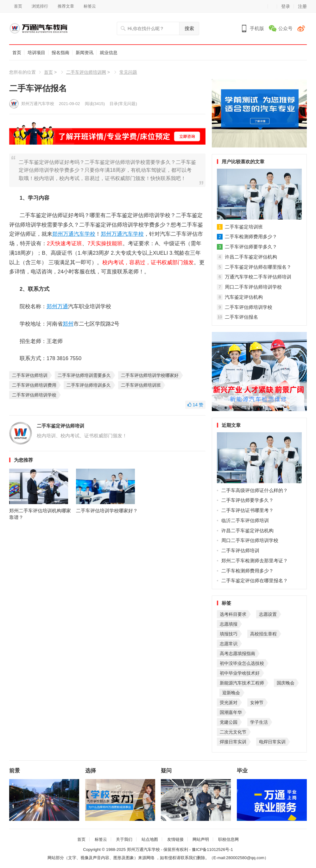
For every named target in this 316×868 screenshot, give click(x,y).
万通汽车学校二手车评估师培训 (258, 277)
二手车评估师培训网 (86, 72)
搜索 (189, 28)
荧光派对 (229, 703)
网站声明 (201, 839)
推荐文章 (66, 6)
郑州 (58, 234)
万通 (68, 234)
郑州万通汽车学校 (38, 104)
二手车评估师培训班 (141, 385)
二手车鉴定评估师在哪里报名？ (258, 267)
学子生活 (259, 722)
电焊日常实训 (272, 742)
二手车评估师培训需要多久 (84, 375)
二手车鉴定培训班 (244, 227)
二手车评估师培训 (30, 375)
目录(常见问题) (123, 104)
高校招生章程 (263, 634)
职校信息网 (228, 839)
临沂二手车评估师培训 (245, 520)
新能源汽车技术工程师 (242, 683)
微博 (302, 28)
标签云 (90, 6)
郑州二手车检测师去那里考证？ (255, 561)
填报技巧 (229, 634)
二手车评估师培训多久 (89, 385)
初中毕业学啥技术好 (240, 673)
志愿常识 (229, 644)
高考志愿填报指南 (237, 653)
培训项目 (36, 53)
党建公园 (229, 722)
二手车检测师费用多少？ (251, 237)
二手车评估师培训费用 (34, 385)
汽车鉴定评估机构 (244, 297)
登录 (286, 6)
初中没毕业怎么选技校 (242, 663)
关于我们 (124, 839)
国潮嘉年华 (231, 712)
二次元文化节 (233, 732)
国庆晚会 (286, 683)
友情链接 (175, 839)
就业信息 (109, 53)
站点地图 (150, 839)
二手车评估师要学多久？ (251, 247)
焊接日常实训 (233, 742)
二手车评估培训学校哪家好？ (107, 513)
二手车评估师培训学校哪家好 (150, 375)
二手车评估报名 (241, 317)
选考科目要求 (233, 614)
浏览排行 (40, 6)
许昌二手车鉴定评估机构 (251, 257)
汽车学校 (85, 234)
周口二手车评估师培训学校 (253, 287)
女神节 (257, 703)
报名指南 (60, 53)
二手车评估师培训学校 (34, 395)
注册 (302, 6)
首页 (18, 6)
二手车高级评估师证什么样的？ (255, 490)
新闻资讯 (85, 53)
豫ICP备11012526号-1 (212, 849)
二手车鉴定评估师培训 (60, 425)
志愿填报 (229, 624)
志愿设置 (268, 614)
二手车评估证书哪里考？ (247, 510)
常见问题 (128, 72)
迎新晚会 (231, 693)
